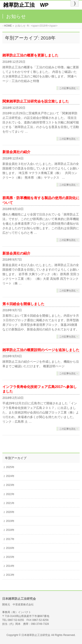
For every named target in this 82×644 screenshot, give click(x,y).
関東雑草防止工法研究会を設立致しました (36, 101)
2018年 (10, 530)
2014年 (10, 566)
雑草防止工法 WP (26, 5)
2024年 (10, 476)
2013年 (10, 575)
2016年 (10, 548)
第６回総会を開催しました (23, 304)
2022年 (10, 494)
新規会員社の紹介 (16, 152)
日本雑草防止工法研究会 (36, 635)
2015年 (10, 557)
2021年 (10, 503)
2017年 (10, 539)
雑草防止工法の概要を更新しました (30, 55)
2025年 (10, 467)
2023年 (10, 485)
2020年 (10, 512)
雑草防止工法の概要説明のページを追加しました (41, 350)
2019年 (10, 521)
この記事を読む (68, 88)
